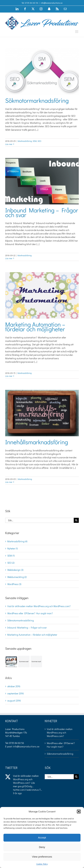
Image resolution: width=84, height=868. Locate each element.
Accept (42, 837)
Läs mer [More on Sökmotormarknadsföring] (9, 144)
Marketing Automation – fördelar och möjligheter (35, 327)
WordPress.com (21, 783)
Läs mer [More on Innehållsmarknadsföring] (9, 482)
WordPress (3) (14, 584)
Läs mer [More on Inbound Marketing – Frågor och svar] (9, 258)
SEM (35, 141)
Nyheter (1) (13, 548)
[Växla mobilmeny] (77, 32)
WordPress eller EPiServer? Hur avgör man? (30, 613)
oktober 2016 (14, 686)
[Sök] (76, 520)
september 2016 (16, 693)
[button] (79, 812)
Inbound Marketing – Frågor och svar (42, 212)
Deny (42, 847)
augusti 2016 (14, 701)
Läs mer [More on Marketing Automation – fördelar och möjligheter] (9, 376)
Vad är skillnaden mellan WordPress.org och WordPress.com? (39, 606)
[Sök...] (39, 520)
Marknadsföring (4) (17, 541)
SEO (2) (11, 563)
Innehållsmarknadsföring (37, 442)
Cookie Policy (42, 864)
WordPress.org (21, 779)
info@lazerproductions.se (52, 3)
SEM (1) (11, 556)
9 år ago (17, 793)
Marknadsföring (25, 141)
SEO (39, 141)
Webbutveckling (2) (17, 577)
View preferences (42, 857)
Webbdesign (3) (15, 570)
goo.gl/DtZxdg (25, 786)
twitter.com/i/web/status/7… (27, 790)
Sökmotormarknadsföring (37, 100)
